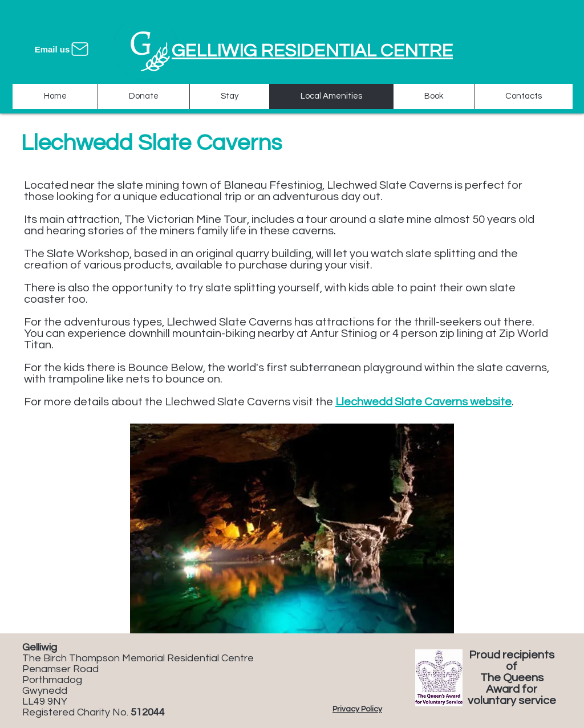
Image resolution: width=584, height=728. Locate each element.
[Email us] (62, 49)
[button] (292, 528)
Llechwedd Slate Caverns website (423, 402)
